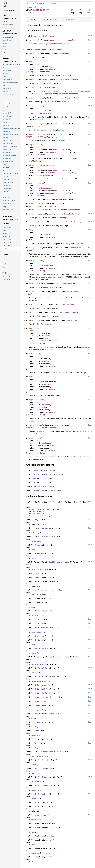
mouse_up (33, 377)
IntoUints (35, 790)
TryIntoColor (45, 777)
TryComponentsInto (48, 752)
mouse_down (34, 328)
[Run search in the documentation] (60, 3)
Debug (34, 36)
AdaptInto (58, 502)
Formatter (54, 40)
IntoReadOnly (42, 689)
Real (33, 509)
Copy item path (48, 10)
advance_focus (36, 261)
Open (37, 731)
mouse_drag (34, 354)
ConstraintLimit (61, 150)
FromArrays (36, 541)
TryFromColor (36, 782)
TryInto (42, 769)
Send (34, 478)
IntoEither (41, 685)
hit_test (33, 230)
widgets (34, 7)
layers (40, 7)
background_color (38, 203)
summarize (34, 98)
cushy (28, 7)
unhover (33, 79)
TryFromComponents (39, 756)
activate (33, 312)
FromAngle (40, 623)
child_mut (34, 54)
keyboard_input (37, 400)
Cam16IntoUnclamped (59, 562)
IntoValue (40, 697)
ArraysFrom (44, 528)
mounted (33, 214)
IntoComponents (37, 594)
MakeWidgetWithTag (39, 710)
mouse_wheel (35, 438)
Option (34, 72)
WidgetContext (34, 206)
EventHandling (38, 271)
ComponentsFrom (46, 590)
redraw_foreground (38, 134)
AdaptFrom (35, 516)
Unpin (34, 487)
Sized (43, 524)
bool (54, 87)
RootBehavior (45, 113)
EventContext (51, 69)
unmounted (34, 222)
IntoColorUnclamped (49, 677)
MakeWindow (41, 722)
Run (36, 743)
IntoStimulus (36, 632)
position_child (37, 183)
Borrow (38, 545)
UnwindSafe (38, 491)
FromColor (35, 673)
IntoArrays (36, 533)
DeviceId (46, 336)
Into (41, 640)
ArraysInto (44, 537)
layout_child (35, 145)
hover (32, 62)
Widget (34, 718)
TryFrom (42, 760)
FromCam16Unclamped (39, 569)
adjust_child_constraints (42, 165)
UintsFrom (43, 785)
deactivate (34, 320)
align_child (35, 87)
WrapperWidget (39, 50)
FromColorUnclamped (39, 681)
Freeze (35, 470)
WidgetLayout (45, 188)
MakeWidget (41, 705)
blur (31, 304)
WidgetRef (64, 54)
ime (31, 425)
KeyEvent (42, 407)
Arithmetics (48, 509)
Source (28, 13)
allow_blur (34, 291)
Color (60, 206)
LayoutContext (52, 152)
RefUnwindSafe (40, 474)
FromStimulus (45, 627)
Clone (57, 509)
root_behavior (36, 106)
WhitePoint (37, 512)
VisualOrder (47, 266)
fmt (31, 40)
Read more (66, 44)
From (37, 619)
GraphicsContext (34, 126)
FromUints (35, 799)
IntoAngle (43, 648)
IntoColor (43, 668)
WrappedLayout (38, 155)
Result (71, 40)
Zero (39, 509)
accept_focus (35, 248)
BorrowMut (40, 554)
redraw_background (38, 124)
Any (36, 520)
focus (32, 284)
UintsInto (43, 794)
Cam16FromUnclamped (39, 664)
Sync (34, 482)
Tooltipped (49, 36)
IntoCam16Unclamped (59, 657)
